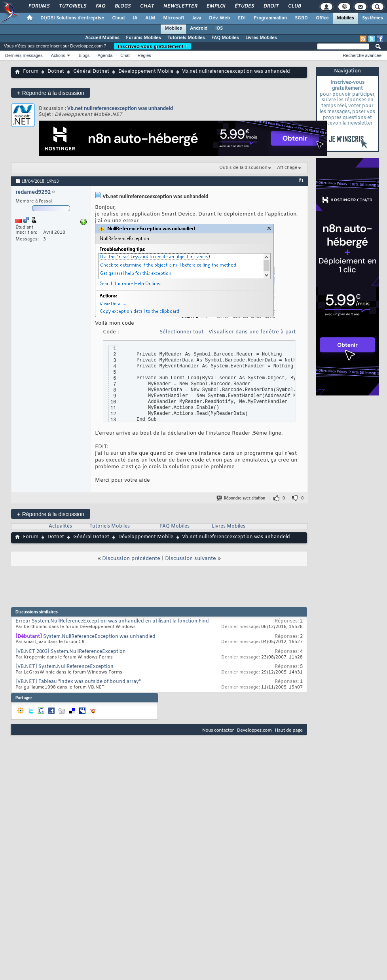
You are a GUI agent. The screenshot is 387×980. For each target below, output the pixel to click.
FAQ (100, 6)
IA (135, 18)
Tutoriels (72, 6)
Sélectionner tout (181, 332)
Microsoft (174, 18)
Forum (31, 72)
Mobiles (345, 18)
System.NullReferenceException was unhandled (99, 637)
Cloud (118, 18)
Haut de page (289, 730)
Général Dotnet (91, 72)
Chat (147, 6)
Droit (271, 6)
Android (199, 28)
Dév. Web (219, 18)
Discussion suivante (191, 559)
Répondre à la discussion (51, 93)
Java (196, 18)
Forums (39, 6)
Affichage (287, 168)
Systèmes (373, 18)
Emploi (215, 6)
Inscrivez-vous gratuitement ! (152, 46)
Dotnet (56, 72)
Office (322, 18)
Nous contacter (218, 730)
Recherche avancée (362, 55)
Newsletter (180, 6)
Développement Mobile (146, 72)
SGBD (301, 18)
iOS (219, 28)
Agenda (105, 55)
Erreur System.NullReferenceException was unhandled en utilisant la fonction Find (112, 621)
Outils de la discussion (243, 168)
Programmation (270, 18)
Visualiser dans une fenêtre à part (252, 332)
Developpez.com (254, 730)
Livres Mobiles (261, 38)
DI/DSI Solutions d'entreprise (72, 18)
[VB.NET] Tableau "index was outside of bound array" (78, 682)
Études (244, 6)
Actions (58, 55)
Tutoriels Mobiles (186, 38)
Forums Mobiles (143, 38)
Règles (144, 55)
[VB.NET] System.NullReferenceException (64, 667)
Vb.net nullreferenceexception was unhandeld (120, 108)
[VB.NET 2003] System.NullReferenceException (71, 652)
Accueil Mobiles (102, 38)
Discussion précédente (131, 559)
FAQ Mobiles (225, 38)
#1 (301, 180)
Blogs (122, 6)
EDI (242, 18)
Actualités (60, 526)
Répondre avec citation (241, 498)
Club (294, 6)
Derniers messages (24, 55)
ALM (150, 18)
